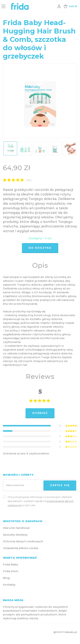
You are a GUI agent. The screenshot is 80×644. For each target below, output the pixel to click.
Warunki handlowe (16, 528)
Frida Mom (11, 571)
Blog (6, 578)
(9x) (29, 180)
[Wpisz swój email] (24, 485)
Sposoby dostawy (15, 535)
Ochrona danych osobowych (23, 541)
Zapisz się (60, 485)
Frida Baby (10, 564)
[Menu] (3, 6)
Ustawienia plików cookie (21, 548)
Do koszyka (40, 248)
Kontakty (9, 585)
